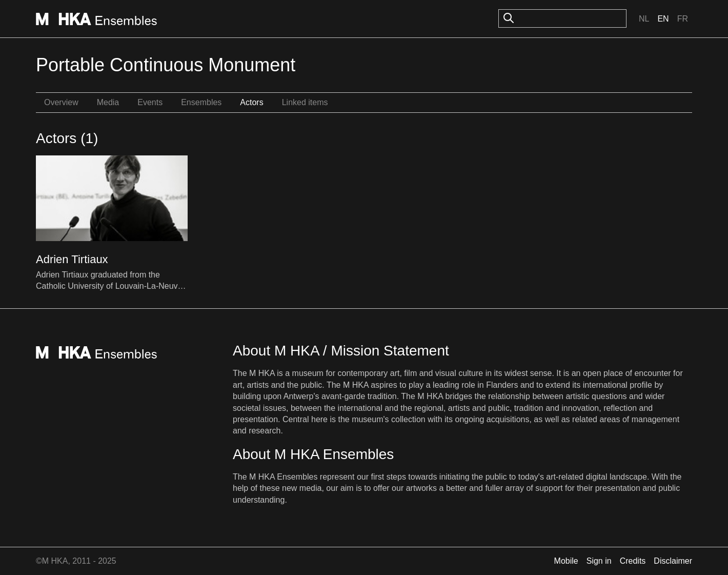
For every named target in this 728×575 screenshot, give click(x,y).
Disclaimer (673, 561)
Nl (644, 19)
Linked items (305, 102)
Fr (683, 19)
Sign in (599, 561)
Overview (61, 102)
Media (108, 102)
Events (150, 102)
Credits (633, 561)
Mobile (566, 561)
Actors (251, 102)
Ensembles (201, 102)
